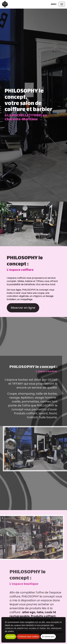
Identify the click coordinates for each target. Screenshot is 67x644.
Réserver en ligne (23, 308)
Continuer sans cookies (28, 637)
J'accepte (11, 637)
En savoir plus (48, 637)
